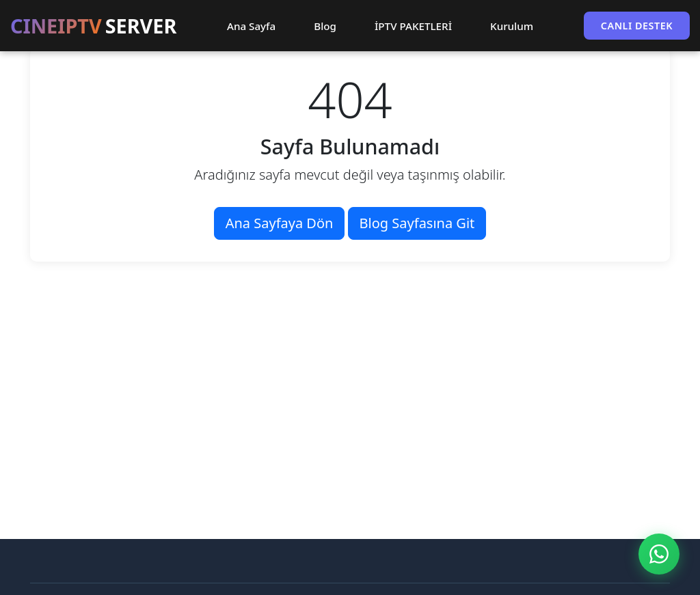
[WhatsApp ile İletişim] (659, 554)
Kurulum (512, 26)
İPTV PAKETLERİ (413, 26)
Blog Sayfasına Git (417, 223)
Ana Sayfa (251, 26)
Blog (325, 26)
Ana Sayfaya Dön (280, 223)
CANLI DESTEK (637, 26)
